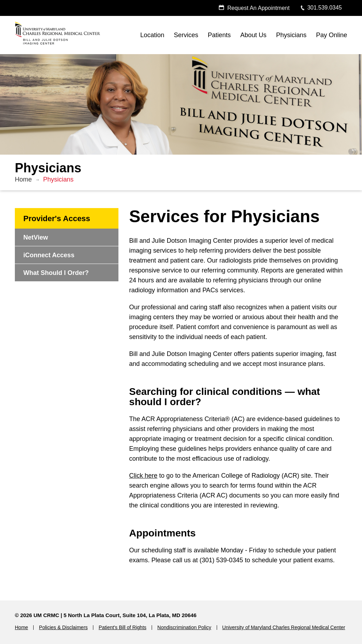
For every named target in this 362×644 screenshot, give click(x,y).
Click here (143, 476)
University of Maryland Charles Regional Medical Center (284, 628)
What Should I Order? (56, 273)
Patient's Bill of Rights (122, 628)
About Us (253, 35)
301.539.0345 (321, 8)
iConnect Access (49, 255)
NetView (36, 237)
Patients (219, 35)
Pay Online (332, 35)
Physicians (291, 35)
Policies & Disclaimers (63, 628)
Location (152, 35)
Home (23, 179)
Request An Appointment (254, 8)
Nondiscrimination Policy (184, 628)
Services (186, 35)
